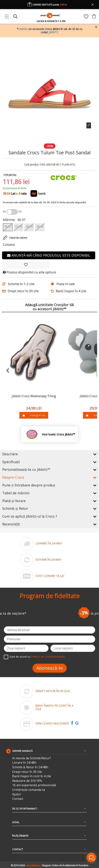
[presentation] (6, 371)
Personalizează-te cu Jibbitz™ (49, 469)
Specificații (49, 462)
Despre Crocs (49, 477)
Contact (18, 799)
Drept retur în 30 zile (27, 772)
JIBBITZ (53, 32)
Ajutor (17, 794)
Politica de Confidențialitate (48, 657)
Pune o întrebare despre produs (49, 485)
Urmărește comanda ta (29, 790)
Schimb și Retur (49, 508)
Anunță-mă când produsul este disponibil (49, 255)
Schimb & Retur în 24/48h (30, 767)
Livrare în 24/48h (24, 763)
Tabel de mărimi (49, 493)
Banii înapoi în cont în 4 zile (32, 776)
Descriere (49, 454)
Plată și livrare (49, 501)
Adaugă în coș (34, 415)
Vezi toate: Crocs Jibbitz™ (58, 434)
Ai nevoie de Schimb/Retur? (32, 758)
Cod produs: (32, 165)
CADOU (23, 29)
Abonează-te (50, 668)
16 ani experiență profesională (34, 785)
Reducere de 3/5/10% (27, 781)
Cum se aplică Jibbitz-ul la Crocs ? (49, 516)
